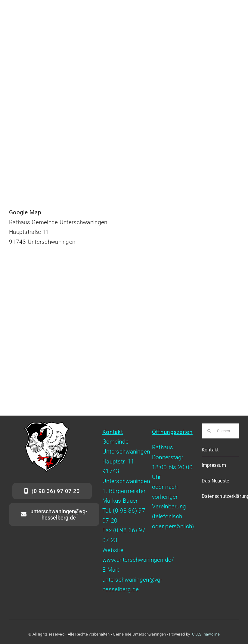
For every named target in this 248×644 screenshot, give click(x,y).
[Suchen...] (220, 431)
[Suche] (209, 431)
